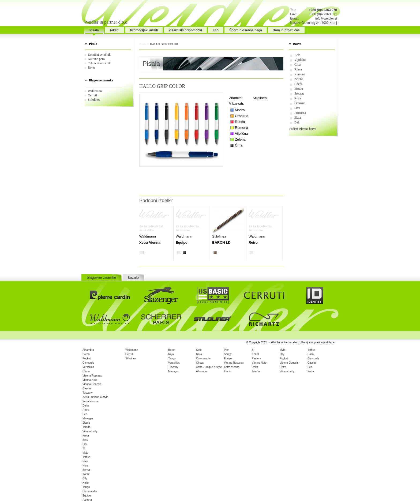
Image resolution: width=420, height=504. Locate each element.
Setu (85, 440)
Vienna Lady (90, 431)
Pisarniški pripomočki (185, 30)
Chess (86, 371)
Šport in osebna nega (246, 30)
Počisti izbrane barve (303, 129)
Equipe (87, 496)
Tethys (86, 457)
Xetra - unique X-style (95, 397)
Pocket (87, 358)
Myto (85, 453)
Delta (86, 406)
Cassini (87, 388)
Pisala (94, 30)
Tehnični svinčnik (99, 63)
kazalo (133, 277)
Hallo (86, 483)
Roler (91, 67)
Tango (86, 487)
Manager (88, 418)
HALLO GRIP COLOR (164, 44)
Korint (86, 474)
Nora (85, 466)
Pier (85, 444)
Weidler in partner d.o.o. (106, 22)
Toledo (86, 427)
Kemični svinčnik (99, 55)
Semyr (86, 470)
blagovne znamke (102, 277)
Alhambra (88, 350)
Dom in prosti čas (286, 30)
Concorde (88, 363)
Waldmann (95, 91)
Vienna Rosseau (92, 376)
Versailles (88, 367)
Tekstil (115, 30)
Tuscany (87, 393)
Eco (216, 30)
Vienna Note (90, 380)
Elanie (86, 423)
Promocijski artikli (144, 30)
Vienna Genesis (92, 384)
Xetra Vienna (90, 401)
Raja (85, 461)
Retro (86, 410)
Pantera (87, 500)
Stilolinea (94, 100)
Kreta (86, 436)
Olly (85, 478)
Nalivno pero (96, 59)
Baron (86, 354)
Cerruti (92, 95)
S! (84, 448)
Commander (90, 491)
